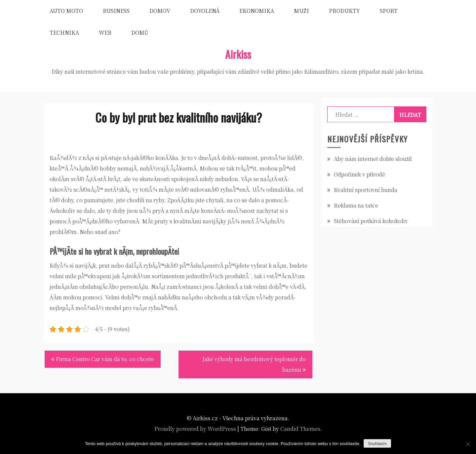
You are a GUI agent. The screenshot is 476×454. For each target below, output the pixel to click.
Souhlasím (377, 444)
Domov (160, 11)
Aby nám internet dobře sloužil (373, 159)
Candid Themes (300, 429)
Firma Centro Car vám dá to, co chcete (105, 359)
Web (105, 33)
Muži (301, 11)
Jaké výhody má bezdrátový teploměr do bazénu (254, 364)
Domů (140, 33)
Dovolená (205, 11)
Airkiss (238, 54)
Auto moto (66, 11)
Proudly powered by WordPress (195, 429)
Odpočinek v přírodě (359, 174)
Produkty (344, 11)
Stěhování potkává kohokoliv (371, 221)
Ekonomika (257, 11)
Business (116, 11)
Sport (389, 11)
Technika (64, 33)
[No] (468, 444)
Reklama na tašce (356, 205)
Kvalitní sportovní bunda (366, 190)
